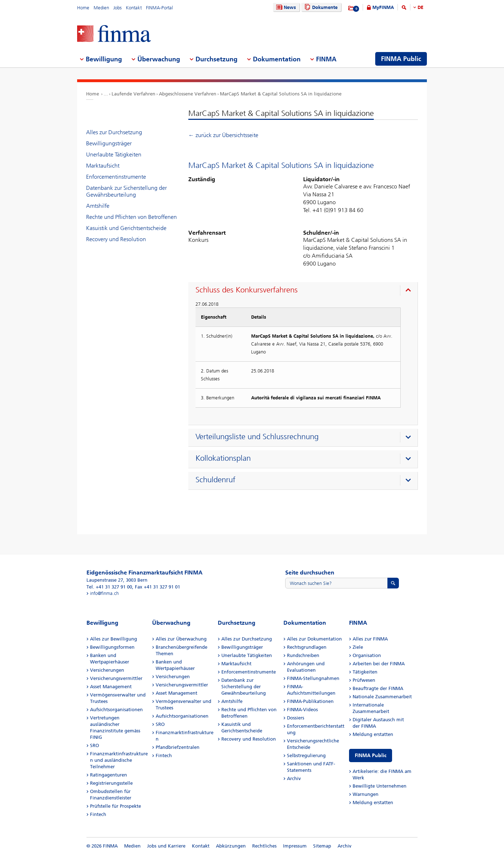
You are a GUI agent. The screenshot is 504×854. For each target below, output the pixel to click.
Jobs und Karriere (166, 846)
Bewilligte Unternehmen (380, 786)
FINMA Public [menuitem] (401, 59)
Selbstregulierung (306, 756)
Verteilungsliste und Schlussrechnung (257, 437)
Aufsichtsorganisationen (116, 710)
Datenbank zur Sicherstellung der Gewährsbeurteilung (126, 191)
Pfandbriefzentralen (178, 747)
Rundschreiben (303, 655)
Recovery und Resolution (116, 239)
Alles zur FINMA (370, 639)
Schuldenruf (215, 480)
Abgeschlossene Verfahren (188, 94)
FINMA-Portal (159, 8)
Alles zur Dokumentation (314, 639)
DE (420, 7)
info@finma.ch (104, 593)
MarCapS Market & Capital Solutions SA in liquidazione (281, 94)
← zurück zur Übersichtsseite (223, 135)
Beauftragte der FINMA (378, 688)
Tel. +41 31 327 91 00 (109, 587)
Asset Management (111, 687)
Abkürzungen (231, 846)
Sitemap (322, 846)
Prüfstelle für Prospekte (116, 806)
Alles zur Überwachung (181, 639)
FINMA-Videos (302, 710)
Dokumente (320, 7)
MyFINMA (383, 7)
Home (83, 8)
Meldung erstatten (373, 734)
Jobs (117, 8)
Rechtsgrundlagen (307, 647)
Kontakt (134, 8)
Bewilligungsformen (112, 647)
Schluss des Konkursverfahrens (247, 290)
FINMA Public (371, 756)
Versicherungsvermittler (116, 678)
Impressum (295, 846)
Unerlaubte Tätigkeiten (114, 154)
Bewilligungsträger (109, 143)
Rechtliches (264, 846)
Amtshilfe (98, 206)
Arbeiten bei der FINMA (379, 664)
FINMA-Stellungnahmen (313, 678)
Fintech (98, 814)
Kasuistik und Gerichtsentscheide (126, 228)
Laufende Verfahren (133, 94)
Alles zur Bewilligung (114, 639)
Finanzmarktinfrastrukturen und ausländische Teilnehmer (119, 760)
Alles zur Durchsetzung (114, 132)
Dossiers (296, 718)
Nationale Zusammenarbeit (382, 697)
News (285, 7)
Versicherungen (107, 670)
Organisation (367, 655)
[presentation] (305, 291)
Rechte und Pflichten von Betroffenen (131, 217)
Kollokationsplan (223, 458)
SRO (95, 745)
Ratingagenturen (109, 775)
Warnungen (366, 794)
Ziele (358, 647)
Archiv (294, 778)
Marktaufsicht (103, 166)
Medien (101, 8)
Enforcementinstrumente (116, 177)
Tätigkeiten (365, 672)
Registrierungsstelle (111, 783)
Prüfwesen (364, 680)
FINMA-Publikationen (310, 701)
